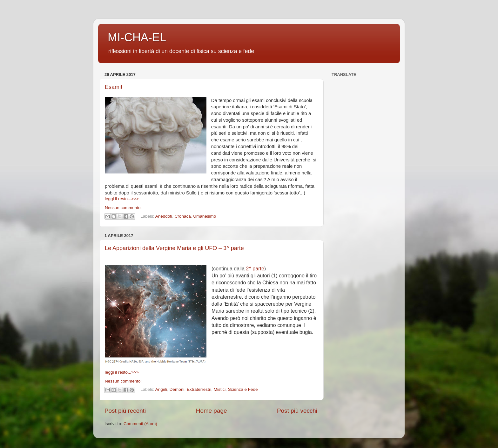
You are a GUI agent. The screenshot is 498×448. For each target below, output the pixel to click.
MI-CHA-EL (137, 37)
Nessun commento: (123, 208)
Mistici (220, 390)
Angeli (161, 390)
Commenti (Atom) (140, 424)
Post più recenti (125, 411)
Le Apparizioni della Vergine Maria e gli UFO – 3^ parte (174, 248)
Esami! (114, 87)
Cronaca (183, 216)
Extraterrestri (199, 390)
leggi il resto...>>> (122, 199)
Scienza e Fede (243, 390)
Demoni (177, 390)
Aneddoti (164, 216)
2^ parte (255, 269)
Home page (212, 411)
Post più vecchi (297, 411)
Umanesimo (205, 216)
